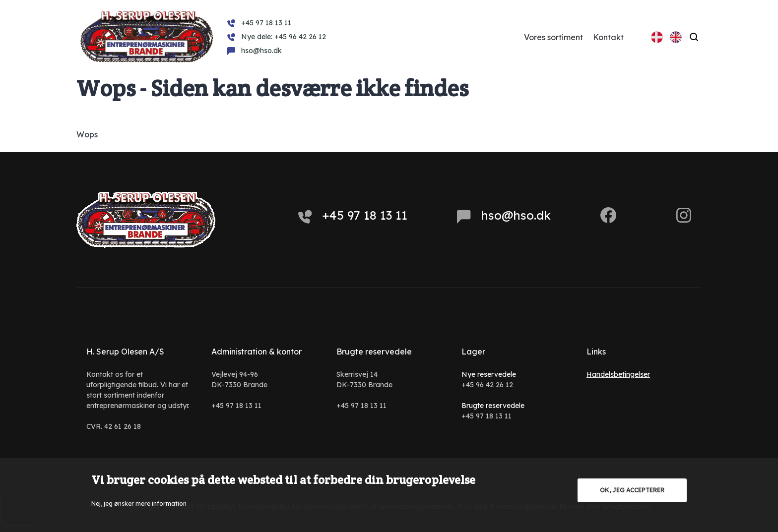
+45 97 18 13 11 (353, 216)
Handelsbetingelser (618, 374)
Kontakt (608, 37)
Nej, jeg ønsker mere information (139, 503)
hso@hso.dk (504, 216)
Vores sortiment (553, 37)
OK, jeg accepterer (632, 490)
